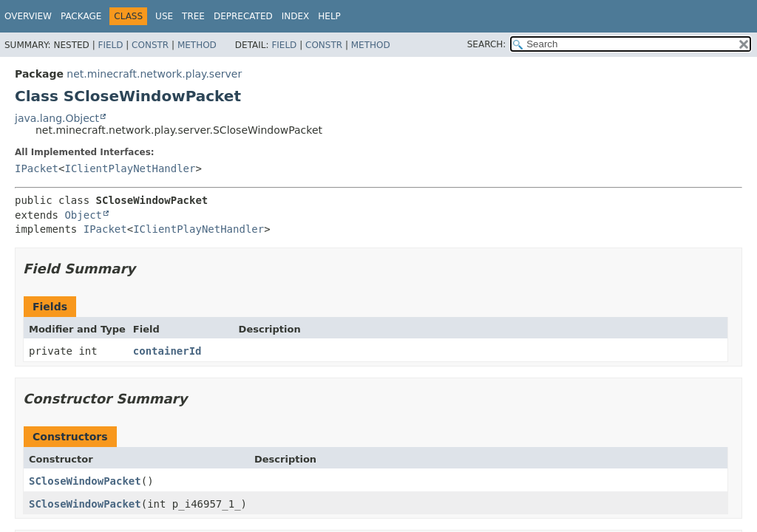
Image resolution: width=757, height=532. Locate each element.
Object (83, 215)
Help (329, 16)
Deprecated (243, 16)
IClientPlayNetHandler (130, 168)
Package (81, 16)
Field (110, 45)
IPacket (37, 168)
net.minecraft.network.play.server (154, 74)
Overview (28, 16)
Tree (193, 16)
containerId (167, 351)
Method (197, 45)
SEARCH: (487, 44)
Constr (150, 45)
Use (164, 16)
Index (296, 16)
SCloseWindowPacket (85, 481)
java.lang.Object (57, 118)
